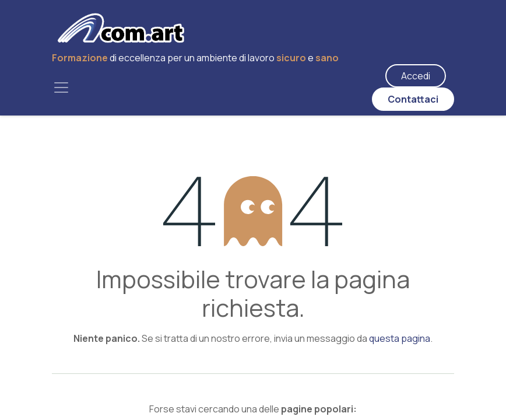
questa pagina (400, 338)
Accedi (416, 76)
